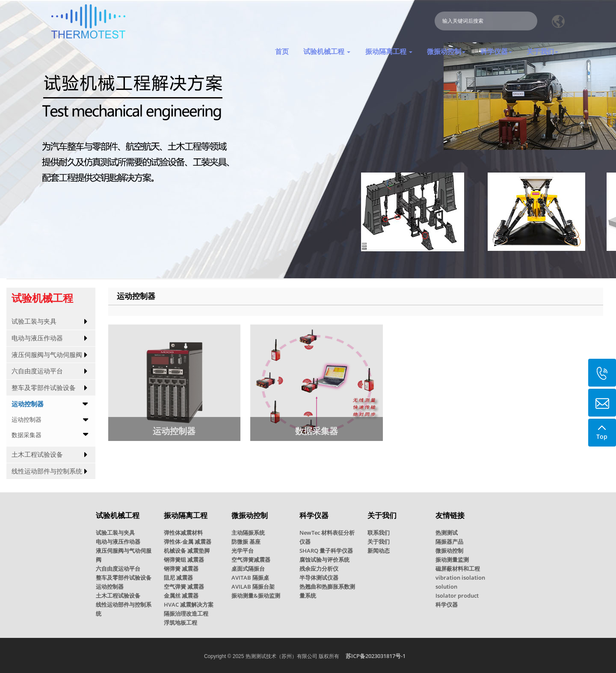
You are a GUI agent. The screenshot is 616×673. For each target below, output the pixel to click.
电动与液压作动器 (37, 338)
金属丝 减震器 (181, 596)
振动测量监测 (452, 560)
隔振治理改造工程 (186, 613)
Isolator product (457, 596)
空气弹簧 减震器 (184, 587)
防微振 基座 (246, 542)
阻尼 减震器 (178, 578)
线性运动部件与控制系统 (47, 471)
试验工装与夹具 (34, 321)
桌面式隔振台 (248, 569)
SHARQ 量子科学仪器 (326, 551)
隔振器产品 (449, 542)
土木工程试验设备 (37, 454)
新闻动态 (379, 551)
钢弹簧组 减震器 (184, 560)
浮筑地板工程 (181, 622)
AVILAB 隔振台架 (253, 587)
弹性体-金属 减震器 (188, 542)
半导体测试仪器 (319, 578)
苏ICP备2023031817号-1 (376, 656)
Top (602, 430)
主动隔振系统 (248, 533)
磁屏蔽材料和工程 (458, 569)
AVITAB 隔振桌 (250, 578)
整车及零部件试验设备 (44, 388)
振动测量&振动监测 (256, 596)
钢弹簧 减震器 (181, 569)
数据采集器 (27, 435)
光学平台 (243, 551)
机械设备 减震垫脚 (187, 551)
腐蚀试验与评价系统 (324, 560)
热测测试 (447, 533)
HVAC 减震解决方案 (189, 605)
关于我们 (379, 542)
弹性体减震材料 (183, 533)
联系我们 (379, 533)
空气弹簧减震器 (251, 560)
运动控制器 (28, 404)
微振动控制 (449, 551)
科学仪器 (447, 605)
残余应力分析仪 (319, 569)
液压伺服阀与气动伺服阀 (47, 355)
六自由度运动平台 (37, 371)
